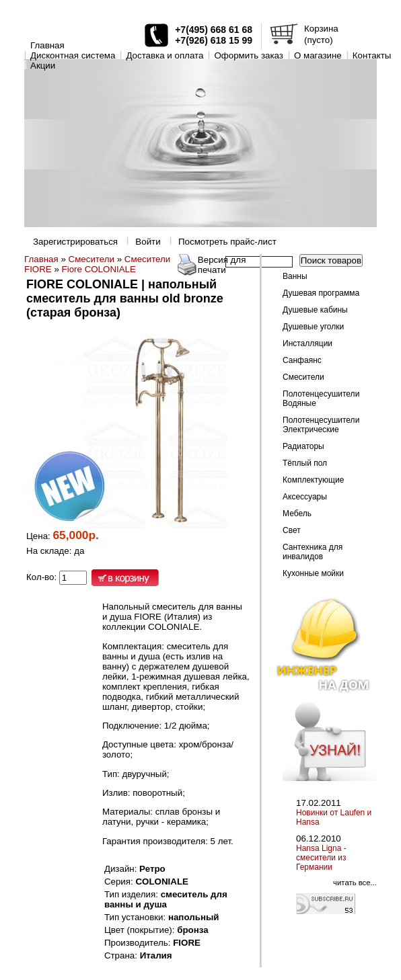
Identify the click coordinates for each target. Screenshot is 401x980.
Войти (148, 242)
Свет (292, 530)
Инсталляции (307, 343)
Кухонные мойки (313, 573)
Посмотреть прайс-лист (227, 242)
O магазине (318, 55)
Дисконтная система (73, 55)
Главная (47, 45)
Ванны (295, 276)
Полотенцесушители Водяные (321, 399)
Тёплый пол (305, 463)
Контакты (372, 55)
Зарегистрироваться (75, 242)
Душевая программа (321, 293)
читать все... (355, 883)
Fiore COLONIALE (99, 269)
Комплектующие (313, 480)
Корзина (321, 29)
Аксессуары (305, 497)
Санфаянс (302, 360)
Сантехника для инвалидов (313, 552)
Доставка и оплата (165, 55)
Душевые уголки (313, 327)
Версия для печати (222, 265)
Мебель (297, 514)
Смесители (92, 259)
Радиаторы (303, 446)
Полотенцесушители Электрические (321, 425)
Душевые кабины (315, 310)
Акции (43, 66)
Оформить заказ (249, 55)
